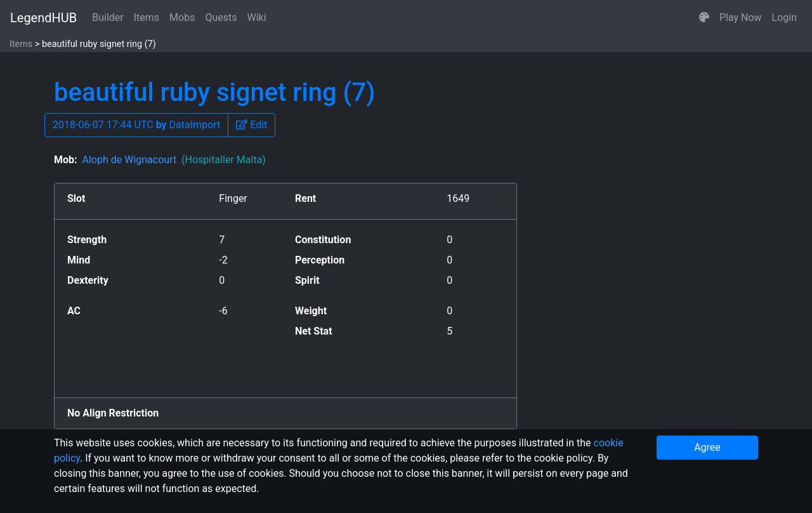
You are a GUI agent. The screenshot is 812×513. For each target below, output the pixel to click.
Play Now (741, 17)
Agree (707, 447)
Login (784, 17)
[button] (704, 18)
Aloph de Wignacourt (174, 160)
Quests (221, 17)
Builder (108, 17)
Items (147, 17)
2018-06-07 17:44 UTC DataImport (136, 125)
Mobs (182, 17)
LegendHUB (43, 18)
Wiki (257, 17)
